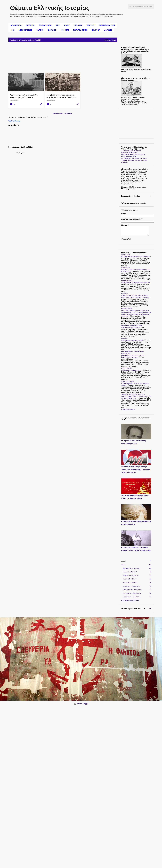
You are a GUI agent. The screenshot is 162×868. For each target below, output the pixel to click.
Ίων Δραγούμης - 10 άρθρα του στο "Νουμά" (134, 158)
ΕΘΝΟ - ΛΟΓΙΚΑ (127, 368)
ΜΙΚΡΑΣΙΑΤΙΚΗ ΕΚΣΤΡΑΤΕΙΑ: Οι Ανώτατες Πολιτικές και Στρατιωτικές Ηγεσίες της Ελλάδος (135, 296)
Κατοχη (39, 30)
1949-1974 (64, 30)
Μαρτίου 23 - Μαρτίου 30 (131, 575)
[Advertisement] (52, 58)
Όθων (66, 25)
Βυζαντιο (30, 25)
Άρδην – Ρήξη (125, 255)
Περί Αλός (124, 338)
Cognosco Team (127, 281)
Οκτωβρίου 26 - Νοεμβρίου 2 (132, 597)
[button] (41, 104)
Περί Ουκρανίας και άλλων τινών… (131, 370)
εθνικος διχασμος (106, 25)
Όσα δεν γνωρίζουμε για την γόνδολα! (132, 340)
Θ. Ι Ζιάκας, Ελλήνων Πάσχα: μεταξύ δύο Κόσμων (136, 256)
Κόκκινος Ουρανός (127, 309)
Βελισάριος (125, 294)
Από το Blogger (81, 704)
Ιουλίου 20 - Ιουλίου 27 (130, 583)
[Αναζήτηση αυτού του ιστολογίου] (143, 6)
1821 (57, 25)
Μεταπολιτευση (80, 30)
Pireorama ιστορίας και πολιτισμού (132, 325)
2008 (123, 565)
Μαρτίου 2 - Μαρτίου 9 (130, 572)
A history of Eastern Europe (131, 151)
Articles (108, 30)
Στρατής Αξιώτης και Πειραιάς (130, 327)
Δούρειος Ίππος (126, 268)
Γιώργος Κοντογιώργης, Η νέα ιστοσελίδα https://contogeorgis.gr (133, 356)
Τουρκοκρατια (44, 25)
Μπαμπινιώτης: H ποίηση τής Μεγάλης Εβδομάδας (136, 283)
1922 (12, 30)
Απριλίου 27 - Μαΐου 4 (130, 579)
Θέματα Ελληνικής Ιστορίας (50, 8)
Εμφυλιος (51, 30)
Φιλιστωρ (95, 30)
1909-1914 (90, 25)
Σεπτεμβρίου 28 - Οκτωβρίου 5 (132, 590)
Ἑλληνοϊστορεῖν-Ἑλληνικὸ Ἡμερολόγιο (133, 394)
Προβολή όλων (110, 40)
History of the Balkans (129, 153)
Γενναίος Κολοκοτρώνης (128, 409)
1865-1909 (77, 25)
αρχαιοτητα (15, 25)
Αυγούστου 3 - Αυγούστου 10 (132, 586)
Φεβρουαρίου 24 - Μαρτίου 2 (132, 568)
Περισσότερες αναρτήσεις (63, 114)
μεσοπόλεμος (25, 30)
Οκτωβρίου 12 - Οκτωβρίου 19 (132, 593)
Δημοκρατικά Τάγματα (128, 381)
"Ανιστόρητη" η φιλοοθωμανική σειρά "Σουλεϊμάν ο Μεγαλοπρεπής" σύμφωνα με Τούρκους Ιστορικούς (136, 470)
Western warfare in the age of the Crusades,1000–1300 (133, 156)
